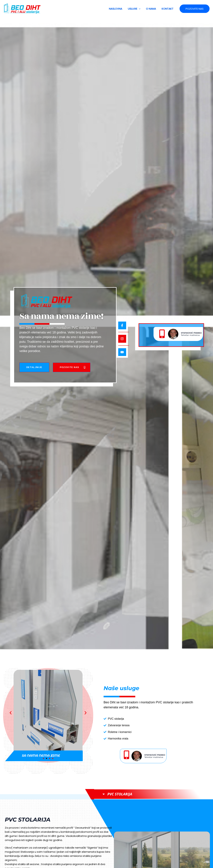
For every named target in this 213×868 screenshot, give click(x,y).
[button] (140, 9)
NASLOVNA (117, 9)
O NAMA (152, 9)
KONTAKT (168, 9)
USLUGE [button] (135, 9)
